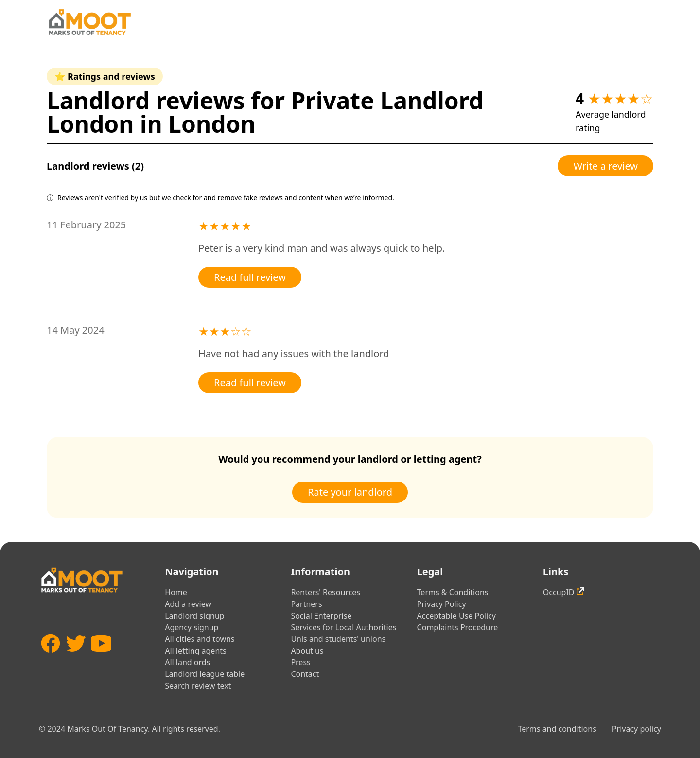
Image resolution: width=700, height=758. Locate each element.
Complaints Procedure (458, 627)
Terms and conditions (557, 729)
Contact (305, 674)
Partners (306, 604)
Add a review (188, 604)
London (212, 124)
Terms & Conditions (453, 592)
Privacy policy (637, 729)
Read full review (250, 277)
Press (300, 662)
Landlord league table (205, 674)
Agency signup (192, 627)
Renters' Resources (325, 592)
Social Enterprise (321, 616)
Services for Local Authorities (343, 627)
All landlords (187, 662)
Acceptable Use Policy (456, 616)
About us (307, 651)
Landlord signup (194, 616)
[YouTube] (101, 658)
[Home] (89, 22)
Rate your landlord (350, 492)
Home (176, 592)
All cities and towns (200, 639)
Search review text (198, 686)
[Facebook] (51, 658)
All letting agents (196, 651)
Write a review (605, 166)
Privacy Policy (442, 604)
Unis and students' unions (338, 639)
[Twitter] (76, 658)
